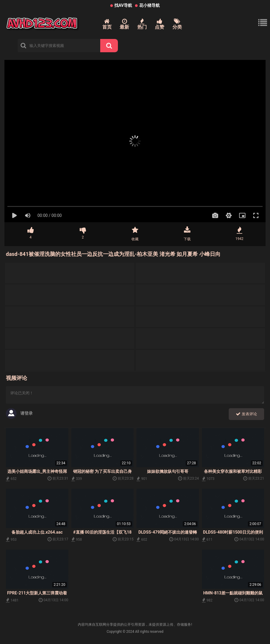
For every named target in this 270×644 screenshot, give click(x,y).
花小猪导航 (149, 5)
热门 (142, 24)
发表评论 (246, 414)
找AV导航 (123, 5)
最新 (124, 24)
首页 (107, 24)
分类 (177, 24)
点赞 (159, 24)
